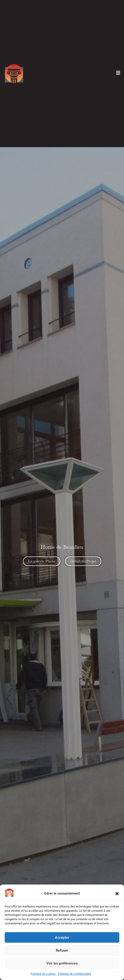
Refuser (62, 950)
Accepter (62, 938)
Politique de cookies (43, 974)
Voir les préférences (62, 963)
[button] (117, 894)
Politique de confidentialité (75, 974)
